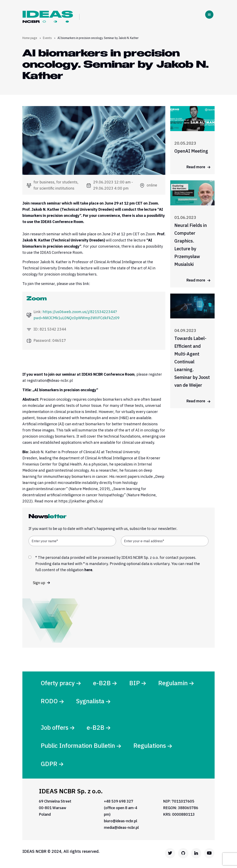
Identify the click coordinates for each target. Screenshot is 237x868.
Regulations (151, 747)
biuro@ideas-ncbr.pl (121, 823)
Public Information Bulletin (78, 747)
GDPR (49, 765)
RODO (50, 702)
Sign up (41, 583)
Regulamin (174, 683)
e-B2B (102, 683)
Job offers (55, 728)
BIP (135, 683)
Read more (198, 167)
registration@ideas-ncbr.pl (50, 380)
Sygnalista (91, 702)
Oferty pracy (58, 683)
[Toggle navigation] (209, 15)
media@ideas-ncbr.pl (121, 829)
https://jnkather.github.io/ (81, 501)
